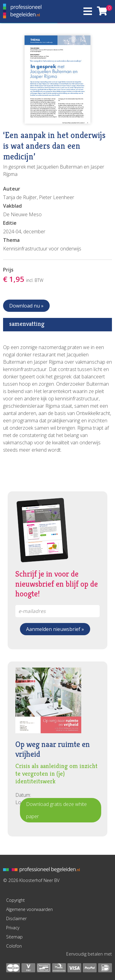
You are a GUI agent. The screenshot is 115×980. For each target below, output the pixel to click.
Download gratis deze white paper (56, 810)
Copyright (15, 900)
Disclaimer (16, 918)
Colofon (14, 946)
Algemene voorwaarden (29, 909)
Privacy (13, 928)
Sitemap (14, 937)
